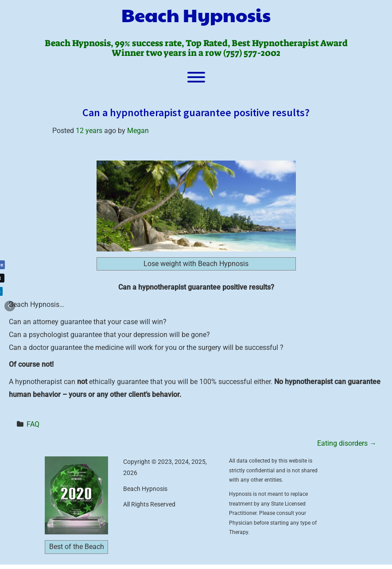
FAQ (33, 424)
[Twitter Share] (14, 278)
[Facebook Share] (17, 265)
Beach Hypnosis (196, 15)
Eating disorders (347, 443)
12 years (89, 131)
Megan (138, 131)
